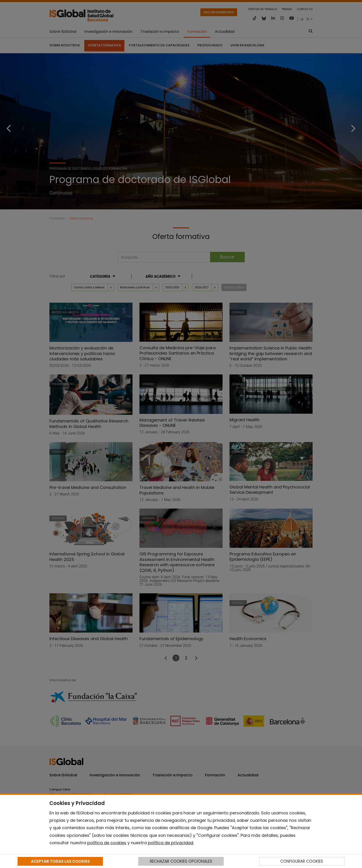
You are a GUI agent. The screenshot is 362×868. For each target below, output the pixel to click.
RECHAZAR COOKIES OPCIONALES (181, 861)
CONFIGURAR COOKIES (302, 861)
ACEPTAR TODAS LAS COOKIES (60, 861)
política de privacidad (171, 843)
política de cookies (107, 843)
